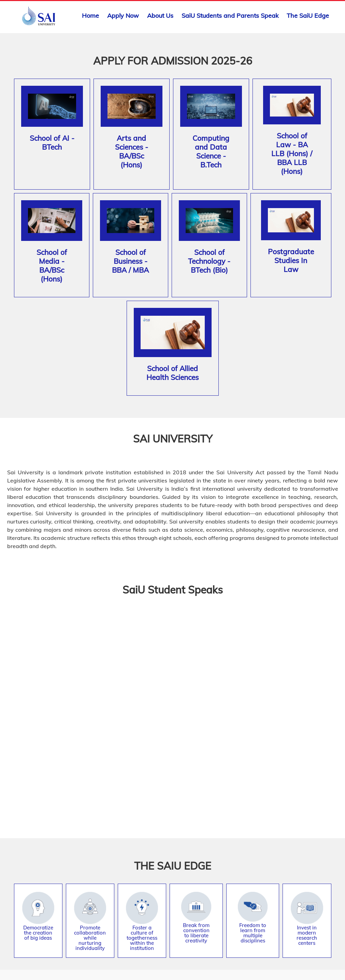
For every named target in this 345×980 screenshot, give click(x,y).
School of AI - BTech (52, 142)
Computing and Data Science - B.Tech (211, 151)
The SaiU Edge (308, 16)
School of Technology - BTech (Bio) (209, 261)
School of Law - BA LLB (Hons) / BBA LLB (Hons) (292, 153)
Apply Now (123, 16)
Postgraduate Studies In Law (291, 260)
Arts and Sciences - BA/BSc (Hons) (132, 151)
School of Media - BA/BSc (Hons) (52, 266)
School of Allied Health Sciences (172, 373)
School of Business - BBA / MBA (130, 261)
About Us (160, 16)
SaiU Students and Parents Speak (230, 16)
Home (90, 16)
